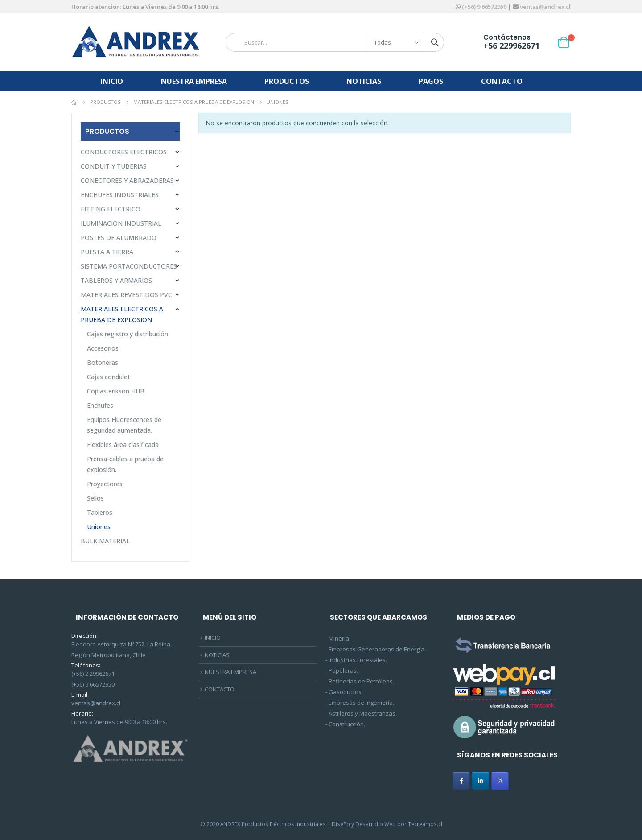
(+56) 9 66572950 (484, 7)
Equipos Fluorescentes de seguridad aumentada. (124, 425)
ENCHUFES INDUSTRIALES (120, 195)
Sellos (95, 498)
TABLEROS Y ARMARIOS (116, 280)
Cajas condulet (109, 377)
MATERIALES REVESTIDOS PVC (126, 295)
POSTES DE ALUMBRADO (119, 238)
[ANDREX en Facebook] (461, 781)
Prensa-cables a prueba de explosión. (125, 464)
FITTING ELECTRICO (111, 209)
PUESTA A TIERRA (107, 252)
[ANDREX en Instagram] (500, 781)
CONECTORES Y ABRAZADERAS (127, 180)
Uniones (99, 527)
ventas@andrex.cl (545, 7)
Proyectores (105, 484)
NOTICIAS (364, 81)
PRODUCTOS (286, 81)
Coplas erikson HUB (116, 391)
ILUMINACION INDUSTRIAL (121, 223)
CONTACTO (502, 81)
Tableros (100, 512)
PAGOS (431, 81)
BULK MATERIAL (105, 541)
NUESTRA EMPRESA (194, 81)
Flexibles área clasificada (123, 445)
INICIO (112, 81)
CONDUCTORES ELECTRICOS (124, 152)
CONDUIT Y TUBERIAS (114, 166)
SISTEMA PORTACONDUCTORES (129, 266)
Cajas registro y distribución (128, 334)
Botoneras (103, 362)
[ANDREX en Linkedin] (480, 781)
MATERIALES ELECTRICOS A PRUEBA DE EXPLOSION (122, 314)
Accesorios (103, 348)
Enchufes (100, 405)
